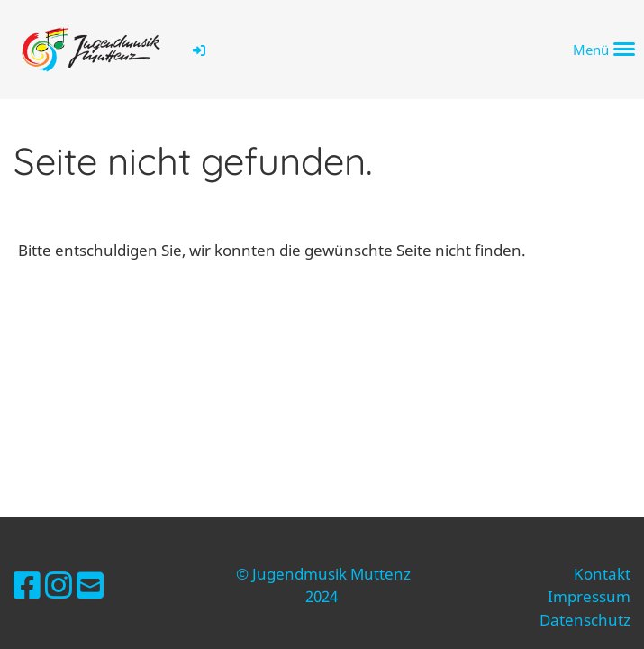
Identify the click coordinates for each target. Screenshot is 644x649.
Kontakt (602, 574)
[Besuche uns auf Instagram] (59, 585)
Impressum (589, 596)
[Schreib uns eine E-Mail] (90, 585)
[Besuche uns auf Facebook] (27, 585)
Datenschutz (585, 620)
